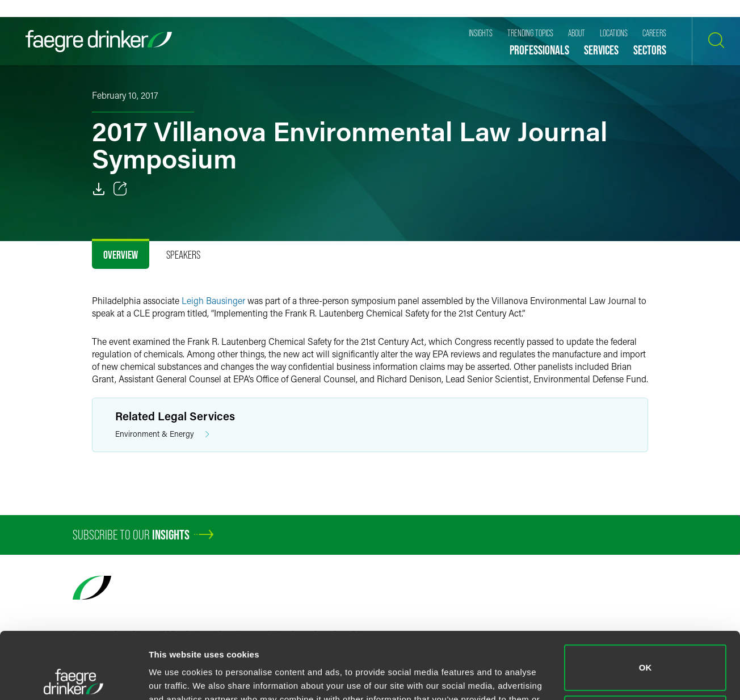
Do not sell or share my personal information (646, 651)
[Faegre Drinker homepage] (99, 41)
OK (646, 601)
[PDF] (99, 189)
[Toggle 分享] (120, 189)
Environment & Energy (162, 434)
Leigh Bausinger (213, 300)
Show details (175, 678)
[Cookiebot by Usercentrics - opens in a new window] (73, 678)
